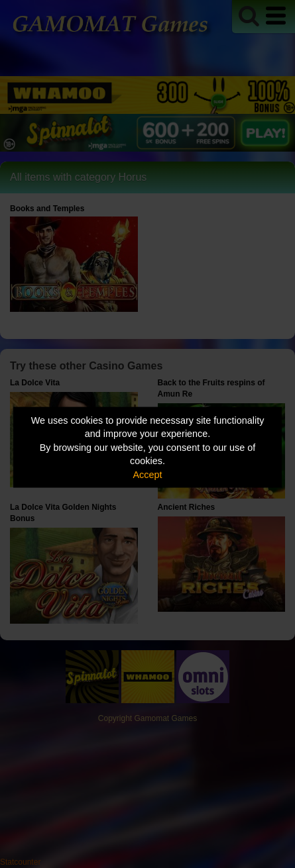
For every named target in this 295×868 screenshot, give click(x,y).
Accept (148, 474)
